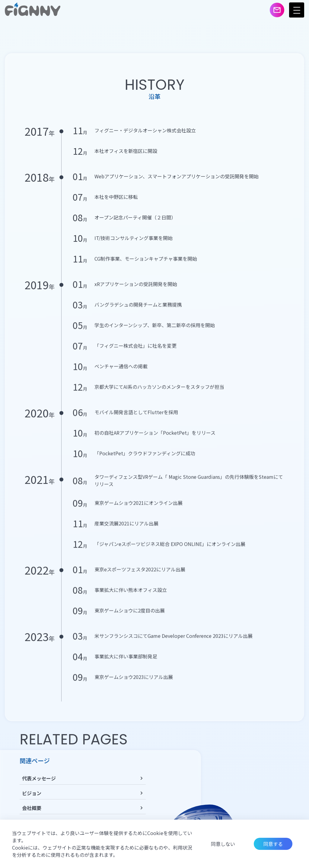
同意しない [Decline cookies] (223, 844)
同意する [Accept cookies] (273, 844)
